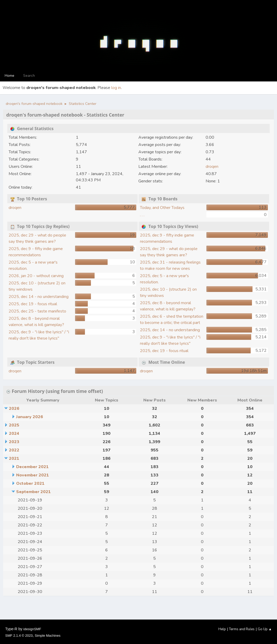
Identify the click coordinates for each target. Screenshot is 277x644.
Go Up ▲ (265, 629)
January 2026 (30, 417)
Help (222, 629)
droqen (212, 167)
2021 (14, 458)
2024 (14, 433)
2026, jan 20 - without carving (36, 276)
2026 (14, 409)
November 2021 (33, 475)
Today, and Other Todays (162, 208)
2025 (14, 425)
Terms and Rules (242, 629)
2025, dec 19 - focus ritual (33, 304)
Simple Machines (48, 636)
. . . (142, 215)
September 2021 (33, 492)
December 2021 (32, 467)
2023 (14, 442)
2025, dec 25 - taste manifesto (37, 311)
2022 (14, 450)
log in (116, 88)
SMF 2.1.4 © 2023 (19, 636)
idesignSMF (32, 629)
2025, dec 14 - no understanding (39, 297)
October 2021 (30, 483)
